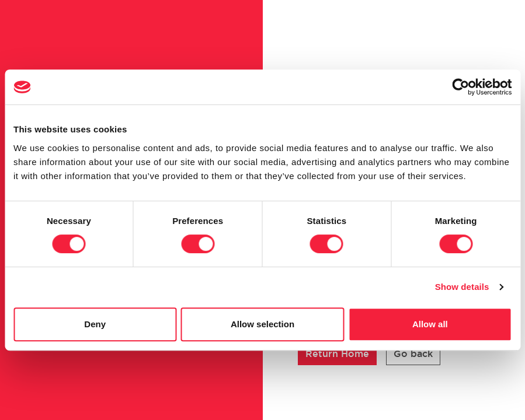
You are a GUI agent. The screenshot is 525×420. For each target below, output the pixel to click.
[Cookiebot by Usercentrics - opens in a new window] (460, 87)
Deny (95, 324)
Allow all (430, 324)
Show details (462, 287)
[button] (337, 354)
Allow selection (262, 324)
